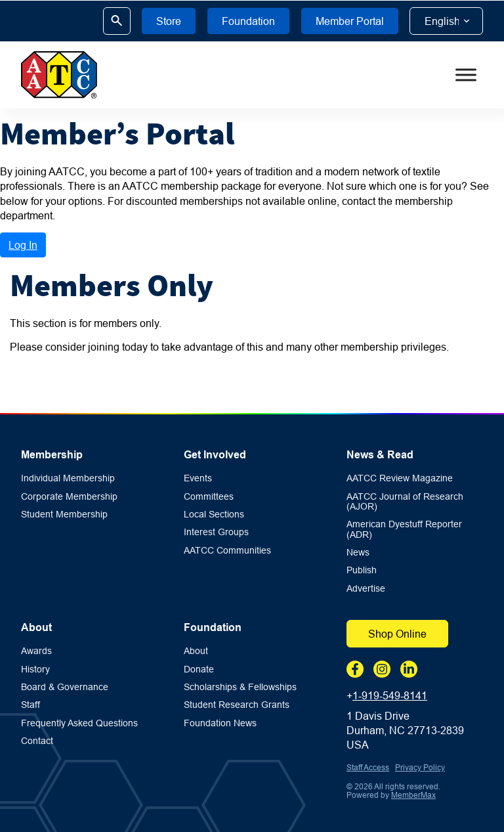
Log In (23, 245)
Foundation (213, 627)
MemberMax (413, 795)
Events (198, 478)
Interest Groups (216, 532)
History (35, 669)
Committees (209, 497)
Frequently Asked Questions (79, 723)
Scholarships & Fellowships (240, 687)
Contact (37, 741)
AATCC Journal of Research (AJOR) (405, 502)
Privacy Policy (420, 767)
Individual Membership (68, 478)
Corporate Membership (69, 497)
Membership (52, 455)
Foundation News (220, 723)
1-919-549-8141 (390, 695)
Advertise (366, 589)
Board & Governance (65, 687)
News (358, 553)
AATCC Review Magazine (400, 478)
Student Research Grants (237, 705)
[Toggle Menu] (466, 75)
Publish (362, 570)
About (36, 627)
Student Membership (64, 515)
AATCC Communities (227, 551)
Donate (199, 669)
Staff (31, 705)
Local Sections (214, 515)
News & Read (380, 455)
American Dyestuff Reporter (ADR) (404, 529)
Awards (36, 651)
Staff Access (368, 767)
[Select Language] (446, 21)
